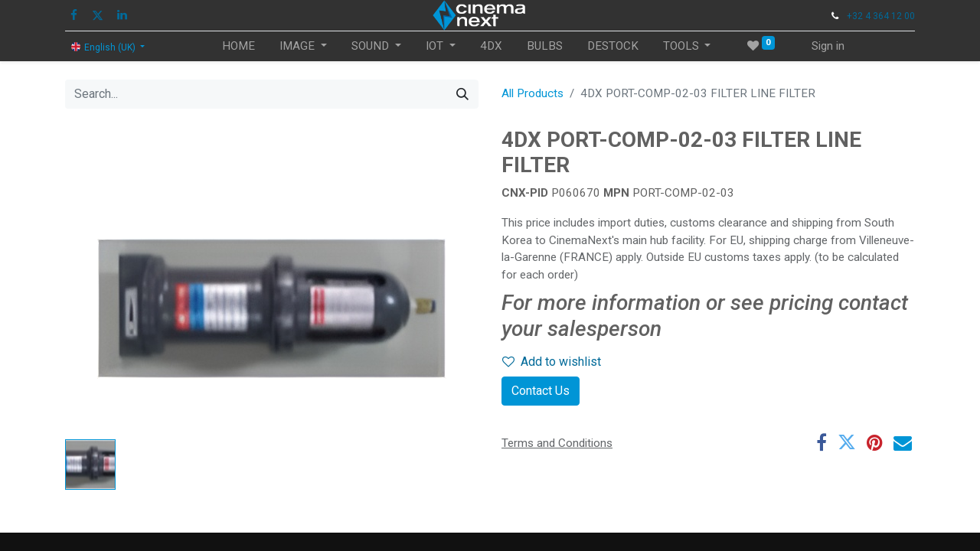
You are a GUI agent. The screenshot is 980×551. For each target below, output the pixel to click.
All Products (532, 93)
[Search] (462, 94)
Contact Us (541, 391)
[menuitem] (238, 46)
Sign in (828, 46)
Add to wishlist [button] (552, 362)
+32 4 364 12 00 (881, 16)
